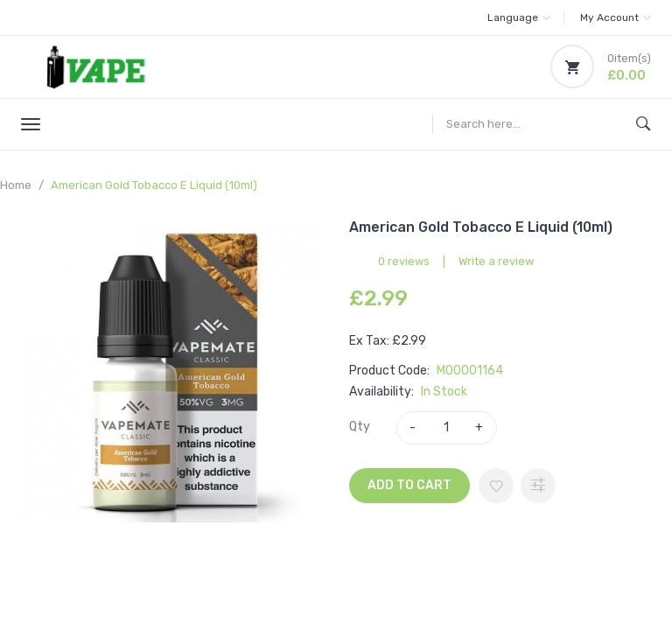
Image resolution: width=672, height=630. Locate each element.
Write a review (496, 261)
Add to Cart (409, 485)
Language (519, 17)
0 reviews (404, 261)
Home (16, 185)
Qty (360, 427)
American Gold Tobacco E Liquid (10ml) (154, 185)
